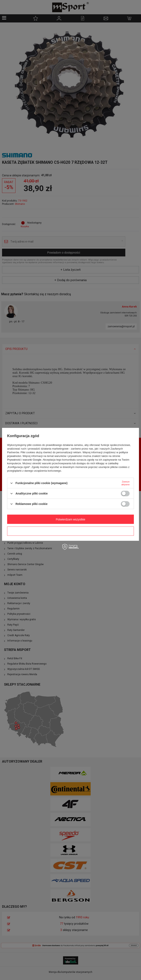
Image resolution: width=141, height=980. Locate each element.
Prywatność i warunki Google (24, 460)
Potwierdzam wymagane (71, 531)
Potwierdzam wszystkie (71, 519)
